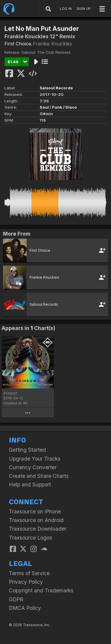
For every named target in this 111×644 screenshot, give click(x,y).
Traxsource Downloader (38, 529)
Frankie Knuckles (52, 44)
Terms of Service (29, 573)
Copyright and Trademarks (41, 590)
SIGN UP (84, 9)
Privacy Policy (26, 582)
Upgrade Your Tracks (35, 459)
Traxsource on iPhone (35, 511)
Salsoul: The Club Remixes (46, 52)
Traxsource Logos (30, 538)
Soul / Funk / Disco (58, 107)
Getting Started (27, 450)
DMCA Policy (25, 608)
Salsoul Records (56, 88)
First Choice (18, 44)
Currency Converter (33, 467)
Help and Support (30, 484)
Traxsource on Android (36, 520)
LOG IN (66, 9)
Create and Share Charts (39, 476)
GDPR (16, 599)
